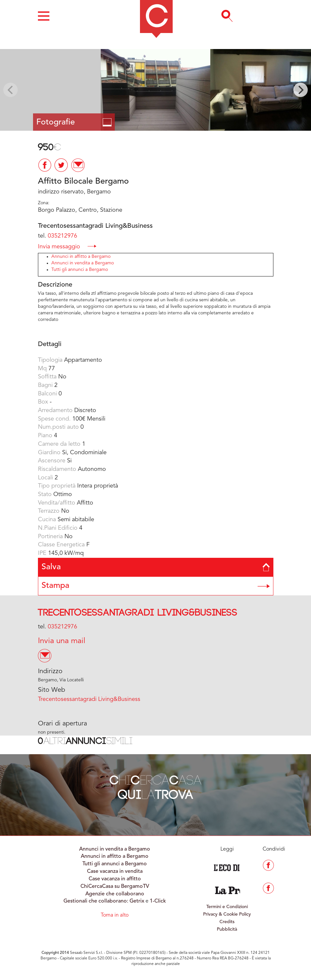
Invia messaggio (67, 246)
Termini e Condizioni (227, 907)
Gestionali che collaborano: (96, 901)
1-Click (158, 901)
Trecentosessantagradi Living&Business (138, 613)
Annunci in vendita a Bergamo (83, 263)
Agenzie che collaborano (115, 894)
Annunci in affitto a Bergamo (81, 257)
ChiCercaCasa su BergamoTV (115, 887)
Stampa (156, 586)
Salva (156, 567)
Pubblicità (227, 929)
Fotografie (74, 122)
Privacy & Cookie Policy (227, 914)
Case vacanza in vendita (115, 872)
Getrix (137, 901)
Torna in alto (115, 915)
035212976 (62, 236)
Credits (227, 922)
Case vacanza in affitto (115, 879)
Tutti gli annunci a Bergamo (80, 270)
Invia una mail (62, 641)
